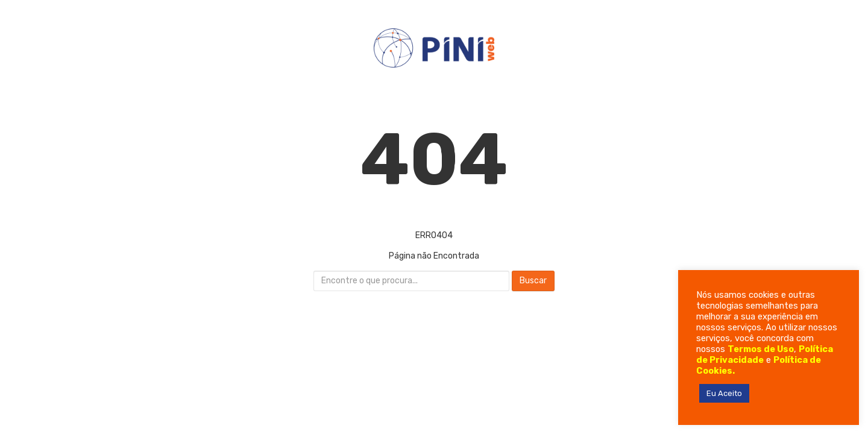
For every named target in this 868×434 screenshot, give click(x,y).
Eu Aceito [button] (724, 393)
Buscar (533, 281)
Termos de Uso (761, 349)
